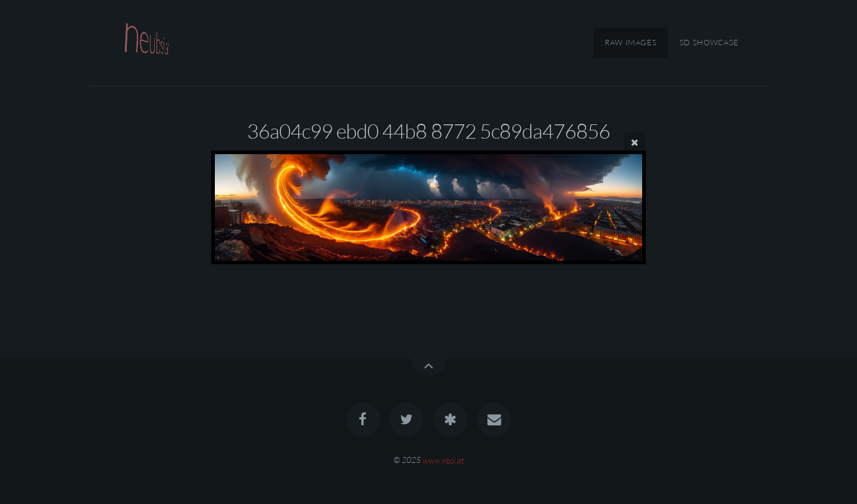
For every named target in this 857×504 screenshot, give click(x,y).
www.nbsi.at (443, 460)
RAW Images (631, 43)
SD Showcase (709, 43)
